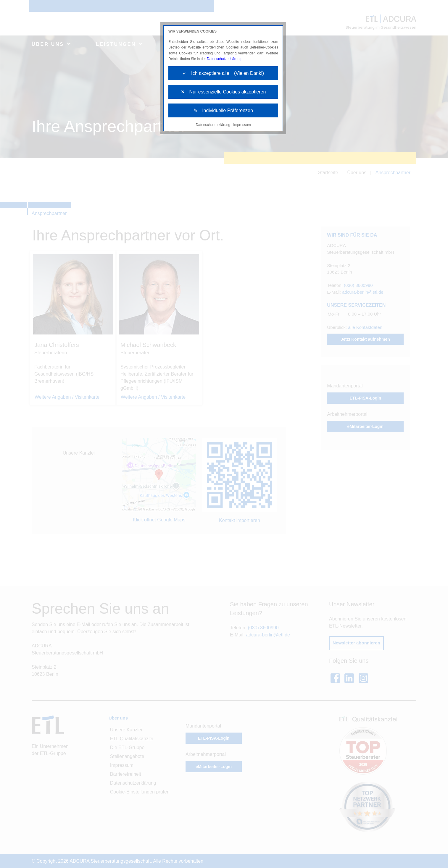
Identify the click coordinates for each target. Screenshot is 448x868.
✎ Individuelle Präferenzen (223, 110)
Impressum (242, 125)
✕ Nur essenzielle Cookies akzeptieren (223, 92)
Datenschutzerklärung (224, 59)
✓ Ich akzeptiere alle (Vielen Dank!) (223, 73)
